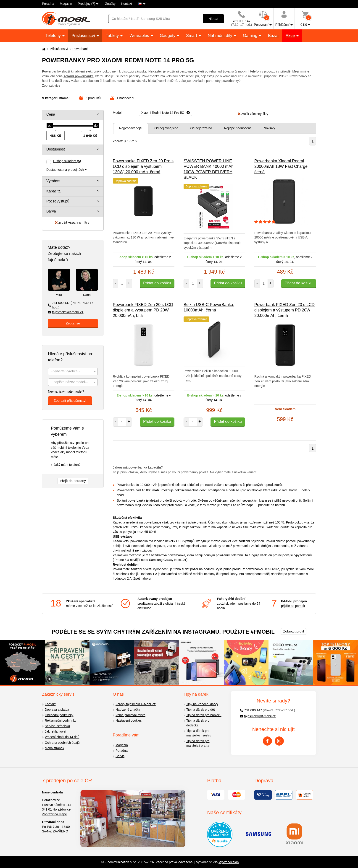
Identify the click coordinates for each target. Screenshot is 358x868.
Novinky (269, 128)
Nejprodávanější (131, 128)
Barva (51, 211)
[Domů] (43, 49)
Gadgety (168, 36)
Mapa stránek (54, 748)
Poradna (48, 4)
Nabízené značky (128, 710)
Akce (291, 36)
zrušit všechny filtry (72, 222)
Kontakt (127, 4)
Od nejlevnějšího (166, 128)
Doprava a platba (57, 710)
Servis (120, 756)
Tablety (113, 36)
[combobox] (73, 372)
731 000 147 (70, 305)
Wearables (140, 36)
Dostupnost (56, 149)
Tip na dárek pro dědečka (198, 723)
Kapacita (53, 191)
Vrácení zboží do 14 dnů (62, 737)
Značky (110, 4)
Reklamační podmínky (61, 720)
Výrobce (53, 181)
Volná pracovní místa (130, 715)
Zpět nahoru (142, 578)
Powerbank (80, 49)
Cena (51, 114)
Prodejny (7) (87, 4)
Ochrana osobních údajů (62, 743)
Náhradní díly (221, 36)
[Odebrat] (166, 113)
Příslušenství (84, 36)
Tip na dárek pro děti (201, 710)
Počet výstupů (58, 201)
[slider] (50, 126)
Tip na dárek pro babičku (204, 715)
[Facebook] (267, 741)
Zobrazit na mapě (54, 814)
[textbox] (73, 372)
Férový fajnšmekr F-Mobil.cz (136, 704)
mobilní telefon (249, 71)
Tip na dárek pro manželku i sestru (199, 733)
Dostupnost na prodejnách (65, 170)
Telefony (54, 36)
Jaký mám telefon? (67, 465)
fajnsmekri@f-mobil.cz (66, 312)
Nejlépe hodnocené (238, 128)
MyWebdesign (229, 862)
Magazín (66, 4)
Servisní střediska (57, 726)
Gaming (251, 36)
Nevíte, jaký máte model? (66, 391)
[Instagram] (279, 741)
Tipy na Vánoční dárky (202, 704)
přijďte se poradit (293, 606)
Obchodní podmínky (59, 715)
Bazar (273, 36)
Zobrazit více (51, 86)
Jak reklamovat (55, 731)
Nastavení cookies (129, 720)
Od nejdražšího (201, 128)
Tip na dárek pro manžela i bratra (198, 743)
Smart (192, 36)
